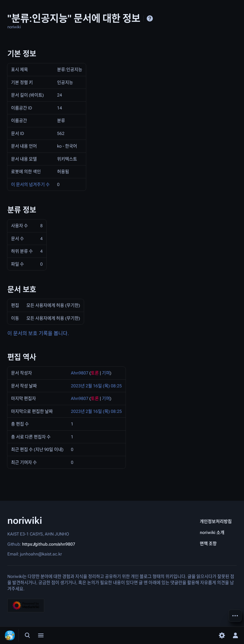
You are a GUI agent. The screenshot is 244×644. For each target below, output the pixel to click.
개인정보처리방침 (216, 521)
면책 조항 (208, 543)
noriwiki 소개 (212, 532)
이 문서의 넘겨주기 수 (30, 184)
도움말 (150, 18)
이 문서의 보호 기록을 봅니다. (38, 333)
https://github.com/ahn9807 (49, 544)
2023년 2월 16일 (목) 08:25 (96, 386)
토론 (95, 373)
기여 (106, 373)
